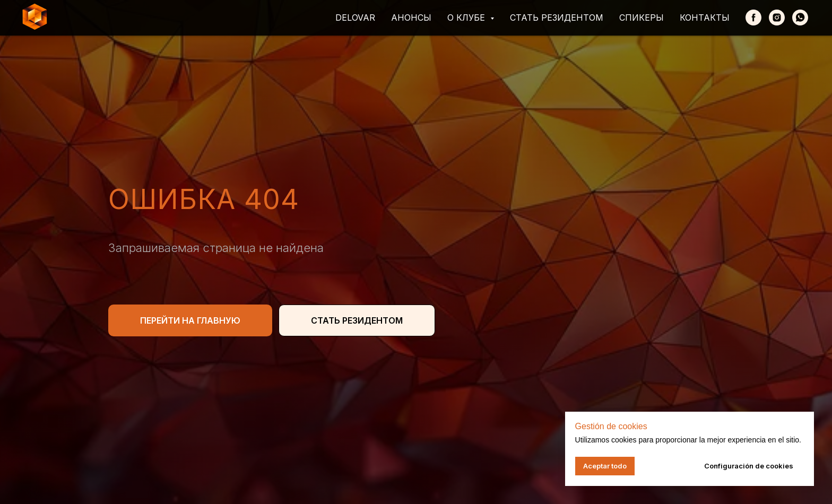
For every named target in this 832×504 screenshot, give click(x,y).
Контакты (705, 18)
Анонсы (411, 18)
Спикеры (642, 18)
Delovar (355, 18)
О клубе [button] (467, 18)
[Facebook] (753, 18)
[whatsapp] (800, 18)
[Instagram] (777, 18)
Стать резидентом (557, 18)
